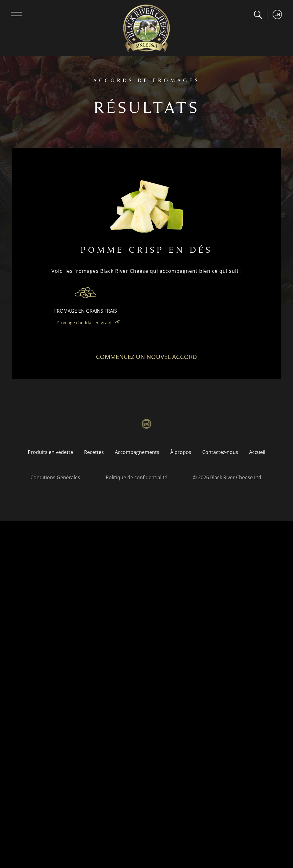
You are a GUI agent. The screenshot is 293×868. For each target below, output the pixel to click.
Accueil (257, 452)
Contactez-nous (220, 452)
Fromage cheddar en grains (85, 323)
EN (277, 14)
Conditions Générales (55, 477)
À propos (181, 452)
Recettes (94, 452)
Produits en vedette (50, 452)
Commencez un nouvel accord (146, 357)
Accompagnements (137, 452)
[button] (258, 15)
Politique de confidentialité (136, 477)
